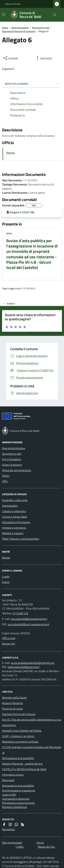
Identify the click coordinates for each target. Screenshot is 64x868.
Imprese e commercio (14, 528)
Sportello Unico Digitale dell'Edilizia (22, 731)
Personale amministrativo (17, 470)
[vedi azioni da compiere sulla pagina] (43, 58)
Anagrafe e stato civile (15, 500)
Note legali (8, 780)
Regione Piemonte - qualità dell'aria (22, 764)
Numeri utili (9, 644)
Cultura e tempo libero (15, 517)
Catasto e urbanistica (14, 511)
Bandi (9, 234)
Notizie (6, 558)
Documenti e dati (41, 28)
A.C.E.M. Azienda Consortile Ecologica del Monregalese (32, 750)
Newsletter (8, 829)
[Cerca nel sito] (53, 15)
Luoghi (6, 576)
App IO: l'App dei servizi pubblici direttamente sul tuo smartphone (32, 722)
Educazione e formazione (16, 522)
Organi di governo (12, 465)
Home (5, 28)
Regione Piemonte (13, 4)
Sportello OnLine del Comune (19, 714)
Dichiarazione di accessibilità (18, 758)
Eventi (6, 582)
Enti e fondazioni (12, 459)
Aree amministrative (14, 448)
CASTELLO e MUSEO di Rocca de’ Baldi (24, 769)
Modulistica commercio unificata (20, 742)
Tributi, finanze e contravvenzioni (21, 539)
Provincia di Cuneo (12, 709)
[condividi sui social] (10, 58)
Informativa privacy (13, 775)
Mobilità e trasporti (13, 533)
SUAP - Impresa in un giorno (18, 736)
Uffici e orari (9, 638)
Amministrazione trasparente (19, 790)
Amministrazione (20, 28)
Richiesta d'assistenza (15, 807)
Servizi (40, 843)
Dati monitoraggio (12, 843)
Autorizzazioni (10, 506)
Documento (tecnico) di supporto (19, 31)
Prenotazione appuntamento (18, 803)
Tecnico (10, 153)
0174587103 (20, 613)
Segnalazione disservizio (16, 799)
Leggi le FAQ (9, 795)
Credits (20, 847)
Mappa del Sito (46, 847)
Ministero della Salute (14, 698)
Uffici (5, 481)
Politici (6, 476)
